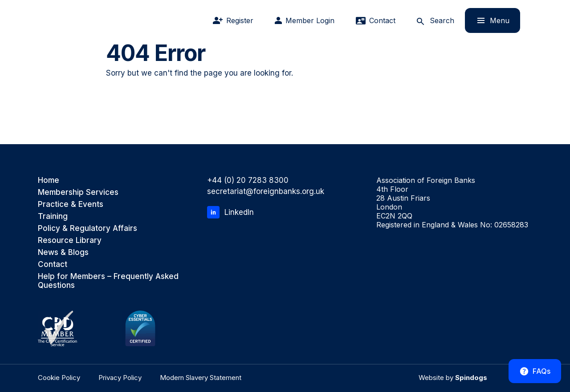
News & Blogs (63, 252)
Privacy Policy (120, 378)
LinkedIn (230, 212)
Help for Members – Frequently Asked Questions (108, 281)
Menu (487, 20)
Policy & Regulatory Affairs (88, 228)
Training (53, 216)
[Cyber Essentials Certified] (140, 328)
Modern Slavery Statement (201, 378)
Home (49, 180)
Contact (53, 264)
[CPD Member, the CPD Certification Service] (57, 328)
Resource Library (70, 240)
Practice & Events (71, 204)
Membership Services (78, 192)
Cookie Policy (59, 378)
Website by (453, 378)
